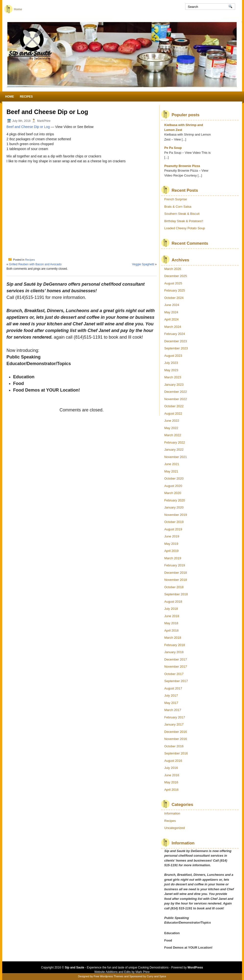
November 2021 (176, 457)
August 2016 (173, 761)
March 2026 (173, 269)
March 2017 (173, 710)
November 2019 (176, 515)
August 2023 (173, 356)
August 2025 (173, 283)
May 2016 (171, 782)
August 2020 (173, 486)
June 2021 (172, 464)
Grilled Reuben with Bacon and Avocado (35, 264)
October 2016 (174, 746)
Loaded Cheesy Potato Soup (185, 228)
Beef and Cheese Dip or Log (28, 127)
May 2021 (171, 471)
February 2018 (175, 645)
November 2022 (176, 399)
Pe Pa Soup (173, 148)
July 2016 (171, 768)
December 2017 (176, 659)
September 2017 (176, 681)
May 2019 (171, 544)
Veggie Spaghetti (143, 264)
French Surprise (176, 199)
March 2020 (173, 493)
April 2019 (172, 551)
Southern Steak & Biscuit (182, 214)
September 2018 (176, 594)
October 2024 (174, 298)
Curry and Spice (156, 976)
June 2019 (172, 536)
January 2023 (174, 385)
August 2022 (173, 414)
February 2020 (175, 500)
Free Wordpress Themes (108, 976)
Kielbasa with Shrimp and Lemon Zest (184, 127)
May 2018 (171, 623)
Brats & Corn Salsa (178, 207)
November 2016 (176, 739)
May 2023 (171, 370)
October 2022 (174, 406)
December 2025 (176, 276)
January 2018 (174, 652)
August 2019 (173, 529)
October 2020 (174, 478)
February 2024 (175, 334)
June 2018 (172, 616)
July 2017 (171, 695)
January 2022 (174, 450)
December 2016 (176, 732)
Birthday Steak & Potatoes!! (184, 221)
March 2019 (173, 558)
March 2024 (173, 327)
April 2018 (172, 630)
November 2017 (176, 667)
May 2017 (171, 703)
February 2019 (175, 565)
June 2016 (172, 775)
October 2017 (174, 674)
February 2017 (175, 717)
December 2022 (176, 392)
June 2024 (172, 305)
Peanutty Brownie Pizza (182, 166)
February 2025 (175, 290)
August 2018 (173, 602)
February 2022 (175, 442)
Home (18, 9)
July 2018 (171, 609)
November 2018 (176, 580)
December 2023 (176, 341)
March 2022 (173, 435)
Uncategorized (175, 828)
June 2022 (172, 421)
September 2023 (176, 348)
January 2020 (174, 507)
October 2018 (174, 587)
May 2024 (171, 312)
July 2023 (171, 363)
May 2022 (171, 428)
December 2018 (176, 573)
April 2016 (172, 790)
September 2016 (176, 753)
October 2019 (174, 522)
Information (172, 813)
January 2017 (174, 724)
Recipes (26, 97)
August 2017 (173, 688)
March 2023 (173, 377)
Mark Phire (143, 972)
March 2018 (173, 638)
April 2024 (172, 319)
